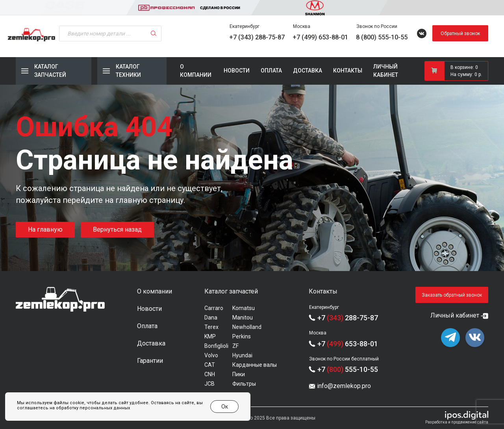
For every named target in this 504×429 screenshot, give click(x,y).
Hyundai (242, 355)
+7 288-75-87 (348, 318)
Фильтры (244, 384)
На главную (45, 229)
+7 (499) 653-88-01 (320, 37)
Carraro (214, 308)
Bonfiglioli (216, 346)
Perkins (242, 336)
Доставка (308, 71)
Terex (211, 327)
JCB (209, 384)
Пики (239, 374)
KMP (210, 336)
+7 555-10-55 (348, 369)
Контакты (348, 71)
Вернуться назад (117, 229)
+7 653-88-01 (348, 344)
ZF (235, 346)
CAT (210, 365)
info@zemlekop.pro (344, 386)
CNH (210, 374)
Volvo (211, 355)
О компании (196, 71)
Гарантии (150, 361)
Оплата (271, 71)
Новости (237, 71)
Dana (211, 318)
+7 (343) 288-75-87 (257, 37)
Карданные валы (255, 365)
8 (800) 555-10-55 (382, 37)
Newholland (247, 327)
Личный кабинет (386, 71)
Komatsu (244, 308)
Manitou (243, 318)
